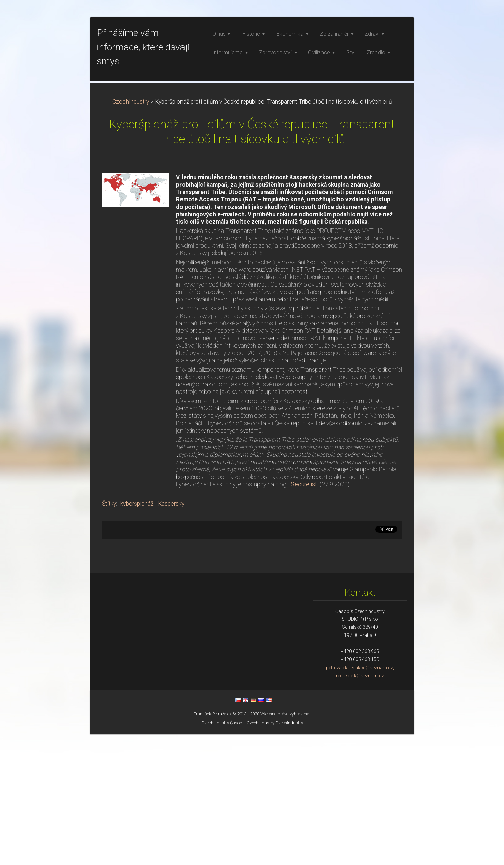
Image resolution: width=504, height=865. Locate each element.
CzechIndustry (131, 233)
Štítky (109, 634)
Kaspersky (171, 634)
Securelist (304, 615)
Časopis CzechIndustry (252, 854)
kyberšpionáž (137, 634)
